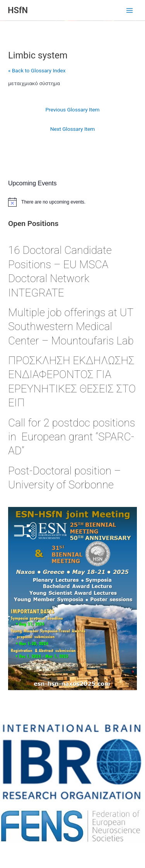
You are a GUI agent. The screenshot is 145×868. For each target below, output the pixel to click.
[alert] (72, 202)
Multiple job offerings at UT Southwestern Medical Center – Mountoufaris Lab (72, 327)
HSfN (18, 10)
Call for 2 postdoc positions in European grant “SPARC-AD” (72, 437)
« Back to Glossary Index (37, 70)
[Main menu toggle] (130, 11)
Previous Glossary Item (72, 110)
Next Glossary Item (73, 129)
